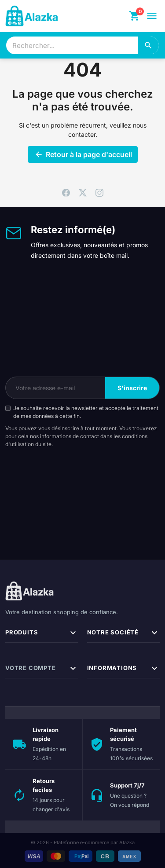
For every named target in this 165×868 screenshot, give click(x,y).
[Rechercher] (148, 45)
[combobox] (72, 45)
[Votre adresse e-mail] (55, 388)
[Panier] (135, 16)
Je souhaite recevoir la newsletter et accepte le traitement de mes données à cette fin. (86, 412)
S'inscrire (132, 388)
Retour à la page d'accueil (83, 154)
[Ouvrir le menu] (152, 16)
